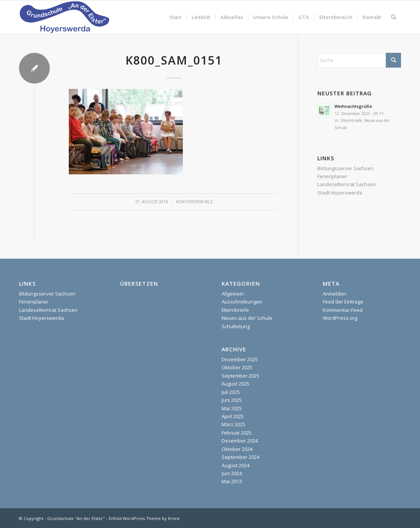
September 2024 (240, 457)
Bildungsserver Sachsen (346, 168)
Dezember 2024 (240, 441)
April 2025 (233, 416)
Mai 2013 (232, 481)
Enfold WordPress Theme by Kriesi (144, 518)
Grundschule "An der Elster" (76, 518)
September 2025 (240, 376)
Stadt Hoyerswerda (340, 193)
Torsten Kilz (199, 202)
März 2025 (233, 424)
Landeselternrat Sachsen (347, 184)
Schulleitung (236, 326)
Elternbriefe (351, 120)
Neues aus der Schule (247, 318)
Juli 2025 (231, 392)
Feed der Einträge (343, 302)
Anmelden (334, 294)
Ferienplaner (332, 176)
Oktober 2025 (237, 367)
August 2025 (235, 384)
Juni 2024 (232, 473)
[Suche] (394, 17)
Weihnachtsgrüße (353, 106)
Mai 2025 (232, 408)
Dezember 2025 (240, 359)
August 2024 (235, 465)
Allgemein (233, 294)
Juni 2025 (232, 400)
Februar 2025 (237, 433)
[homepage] (64, 17)
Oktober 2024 (237, 449)
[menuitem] (175, 17)
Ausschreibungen (242, 302)
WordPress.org (340, 318)
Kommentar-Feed (343, 310)
